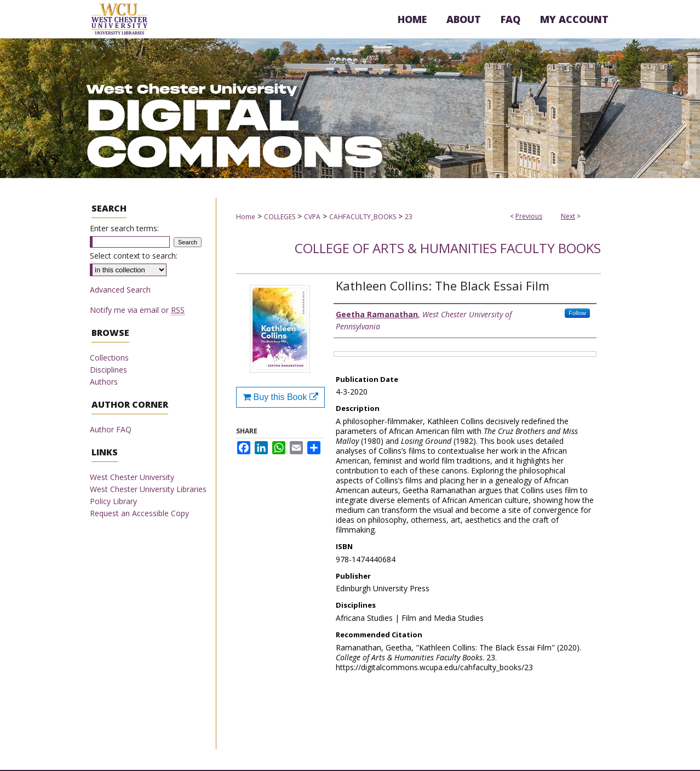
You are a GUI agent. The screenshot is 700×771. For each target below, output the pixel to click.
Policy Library (113, 501)
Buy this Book (280, 397)
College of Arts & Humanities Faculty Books (448, 248)
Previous (529, 216)
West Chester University (132, 477)
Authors (104, 382)
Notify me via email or (137, 310)
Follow (577, 313)
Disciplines (108, 370)
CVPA (312, 217)
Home (246, 217)
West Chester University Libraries (148, 489)
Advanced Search (120, 290)
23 (409, 217)
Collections (109, 358)
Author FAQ (111, 429)
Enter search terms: (124, 228)
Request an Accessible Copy (139, 513)
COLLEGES (280, 217)
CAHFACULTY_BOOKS (363, 217)
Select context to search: (134, 256)
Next (568, 216)
